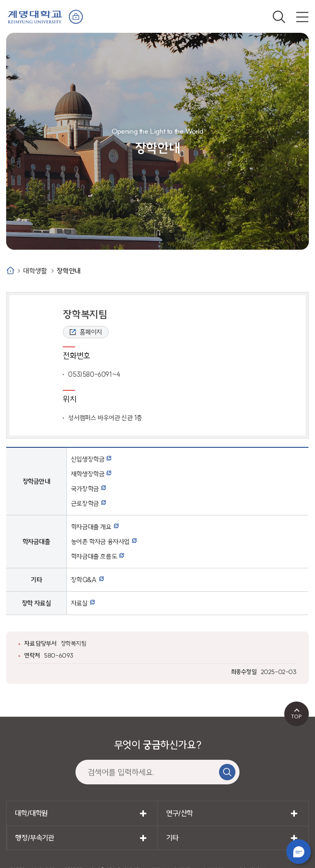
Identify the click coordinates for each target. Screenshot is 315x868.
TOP (296, 716)
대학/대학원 (31, 813)
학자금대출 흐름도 (94, 556)
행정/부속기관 (34, 838)
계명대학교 (35, 16)
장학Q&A (84, 580)
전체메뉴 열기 (302, 17)
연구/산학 (179, 813)
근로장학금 (85, 503)
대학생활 (35, 271)
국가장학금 (85, 489)
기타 (172, 838)
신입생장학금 (88, 459)
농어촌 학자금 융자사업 (100, 542)
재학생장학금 (88, 474)
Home (10, 270)
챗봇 (299, 852)
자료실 (79, 603)
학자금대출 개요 (91, 527)
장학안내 (68, 271)
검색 (279, 17)
